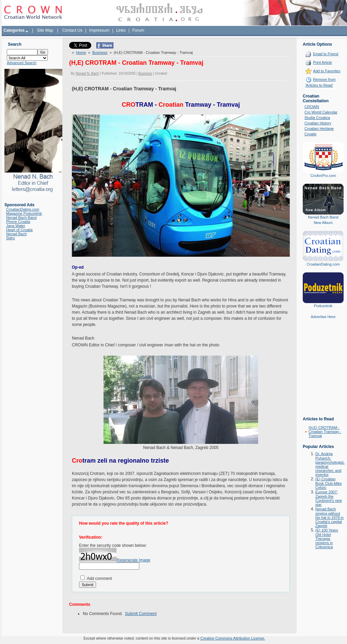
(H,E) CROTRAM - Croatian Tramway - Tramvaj (325, 432)
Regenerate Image (133, 560)
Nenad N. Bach (87, 73)
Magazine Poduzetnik (24, 213)
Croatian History (318, 123)
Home (81, 53)
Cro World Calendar (321, 112)
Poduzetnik (323, 306)
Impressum (99, 30)
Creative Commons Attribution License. (233, 638)
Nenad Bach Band (21, 218)
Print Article (322, 62)
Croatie (310, 134)
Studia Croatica (317, 118)
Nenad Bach (17, 234)
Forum (138, 30)
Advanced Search (22, 63)
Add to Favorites (327, 71)
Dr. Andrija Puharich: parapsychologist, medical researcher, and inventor (330, 464)
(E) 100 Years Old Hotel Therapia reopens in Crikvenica (327, 538)
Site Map (45, 30)
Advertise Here (323, 317)
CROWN (312, 107)
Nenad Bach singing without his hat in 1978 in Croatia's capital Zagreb (329, 517)
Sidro (11, 238)
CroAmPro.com (323, 176)
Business (100, 53)
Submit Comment (141, 614)
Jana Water (16, 226)
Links (121, 30)
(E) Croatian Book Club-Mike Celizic (329, 483)
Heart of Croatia (19, 230)
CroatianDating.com (23, 209)
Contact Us (72, 30)
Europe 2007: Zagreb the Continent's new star (329, 498)
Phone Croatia (18, 222)
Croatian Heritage (319, 129)
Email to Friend (326, 54)
